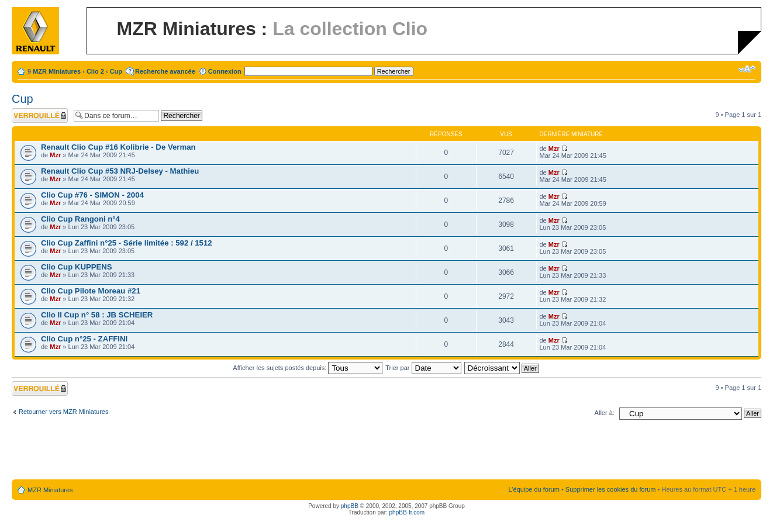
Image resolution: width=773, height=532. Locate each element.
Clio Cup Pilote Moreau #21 (91, 291)
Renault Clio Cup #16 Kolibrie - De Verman (118, 147)
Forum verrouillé (40, 115)
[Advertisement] (387, 452)
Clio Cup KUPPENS (77, 267)
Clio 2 (95, 71)
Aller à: (605, 413)
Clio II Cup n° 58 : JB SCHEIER (97, 315)
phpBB (350, 506)
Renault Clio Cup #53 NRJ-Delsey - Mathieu (120, 171)
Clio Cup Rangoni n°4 (80, 219)
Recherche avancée (165, 71)
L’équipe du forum (534, 489)
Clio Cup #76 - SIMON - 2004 (92, 195)
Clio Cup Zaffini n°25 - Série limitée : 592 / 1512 (127, 243)
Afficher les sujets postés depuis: (308, 368)
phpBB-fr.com (407, 512)
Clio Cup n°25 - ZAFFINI (84, 339)
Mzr (55, 155)
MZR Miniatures (57, 71)
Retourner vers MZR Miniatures (63, 412)
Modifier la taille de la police (747, 69)
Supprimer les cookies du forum (611, 489)
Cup (116, 71)
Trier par (423, 368)
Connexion (225, 71)
